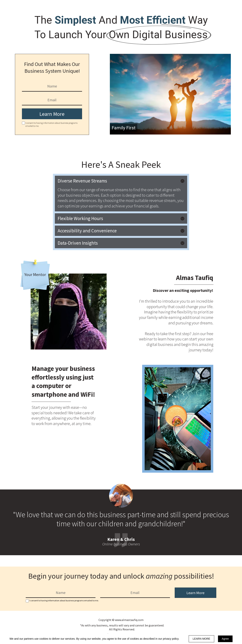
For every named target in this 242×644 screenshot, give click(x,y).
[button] (121, 181)
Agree (225, 639)
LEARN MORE (201, 639)
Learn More (52, 114)
